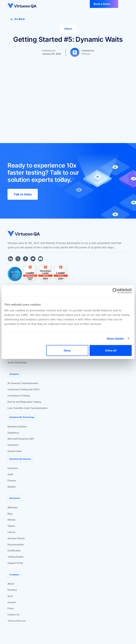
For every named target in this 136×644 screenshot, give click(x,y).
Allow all (111, 350)
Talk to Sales (23, 194)
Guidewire (13, 445)
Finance (12, 481)
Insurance (13, 468)
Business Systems (17, 426)
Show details (115, 338)
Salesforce (13, 433)
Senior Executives (17, 362)
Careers (12, 602)
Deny (67, 350)
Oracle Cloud (15, 451)
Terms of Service (17, 621)
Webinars (13, 507)
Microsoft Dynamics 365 (21, 439)
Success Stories (16, 538)
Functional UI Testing (19, 396)
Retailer (12, 487)
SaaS (10, 474)
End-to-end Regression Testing (24, 402)
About (11, 584)
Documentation (16, 545)
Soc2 (10, 596)
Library (11, 532)
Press (11, 608)
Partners (12, 590)
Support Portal (15, 563)
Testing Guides (15, 557)
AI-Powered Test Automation (23, 383)
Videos (11, 526)
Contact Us (13, 615)
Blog (10, 514)
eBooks (11, 520)
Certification (14, 551)
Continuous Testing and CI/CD (23, 389)
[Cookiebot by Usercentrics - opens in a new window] (115, 291)
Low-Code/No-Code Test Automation (28, 408)
